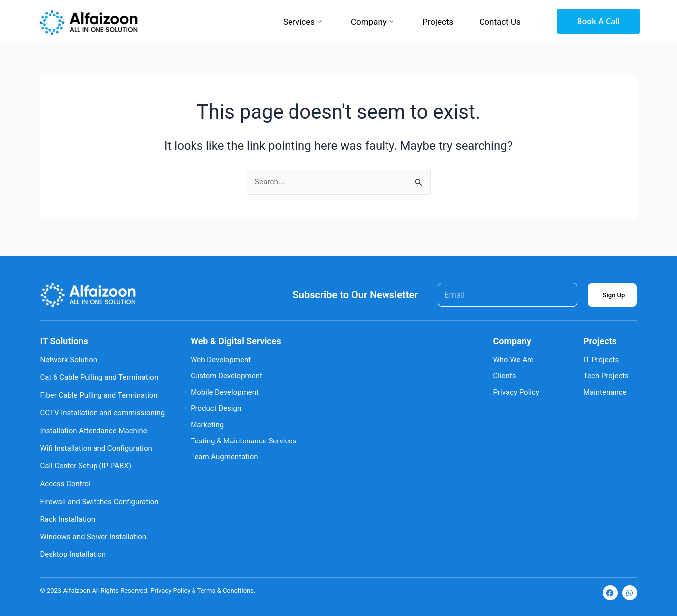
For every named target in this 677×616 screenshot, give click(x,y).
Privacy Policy (170, 590)
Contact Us (500, 22)
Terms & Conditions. (227, 590)
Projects (438, 22)
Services (302, 22)
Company (372, 22)
